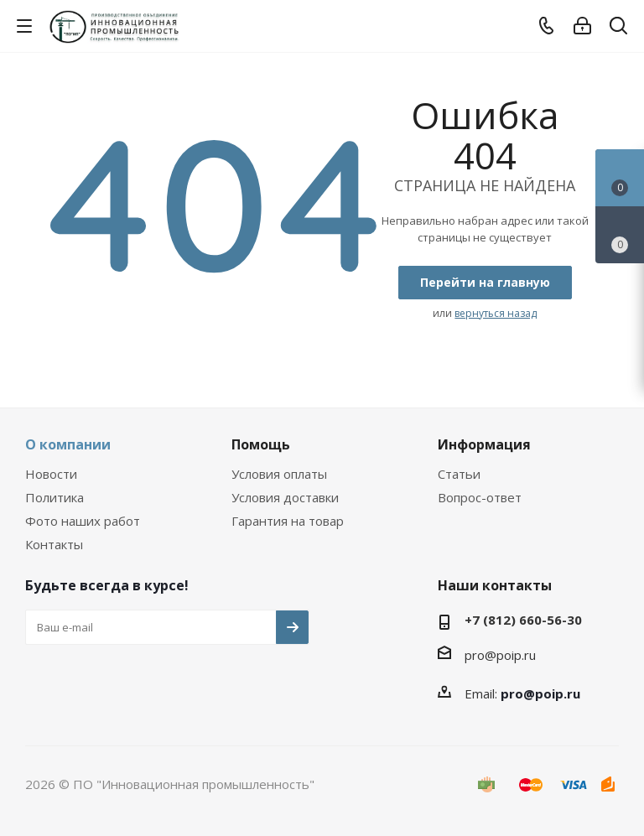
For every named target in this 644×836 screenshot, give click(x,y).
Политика (55, 497)
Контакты (54, 544)
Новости (51, 474)
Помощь (261, 444)
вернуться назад (496, 313)
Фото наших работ (83, 521)
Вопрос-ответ (480, 497)
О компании (68, 444)
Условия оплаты (279, 474)
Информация (484, 444)
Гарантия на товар (288, 521)
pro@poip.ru (500, 655)
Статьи (459, 474)
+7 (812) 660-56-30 (523, 620)
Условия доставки (285, 497)
